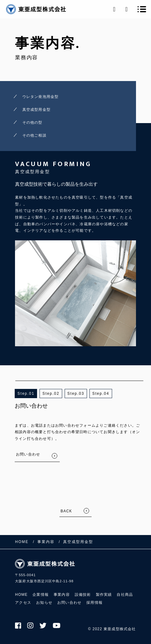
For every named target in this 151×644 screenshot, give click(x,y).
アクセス (23, 603)
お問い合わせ (69, 603)
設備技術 (83, 595)
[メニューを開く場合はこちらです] (142, 9)
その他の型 (32, 122)
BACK (66, 511)
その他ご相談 (34, 135)
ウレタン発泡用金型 (41, 97)
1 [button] (33, 394)
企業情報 (41, 595)
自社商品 (125, 595)
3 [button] (83, 394)
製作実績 (104, 595)
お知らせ (44, 603)
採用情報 (94, 603)
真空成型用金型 (36, 110)
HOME (21, 595)
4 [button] (108, 394)
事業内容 (62, 595)
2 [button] (58, 394)
